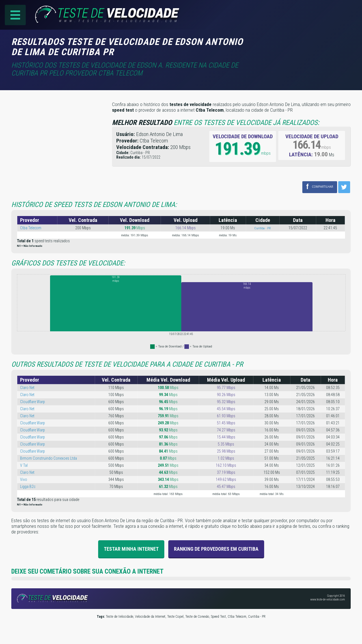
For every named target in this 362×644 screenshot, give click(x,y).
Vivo (24, 479)
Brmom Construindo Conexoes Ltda (49, 458)
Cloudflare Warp (33, 402)
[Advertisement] (303, 45)
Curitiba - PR (263, 228)
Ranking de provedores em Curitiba (216, 549)
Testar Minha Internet (131, 549)
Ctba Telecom (31, 228)
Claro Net (27, 388)
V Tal (24, 465)
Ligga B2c (28, 487)
